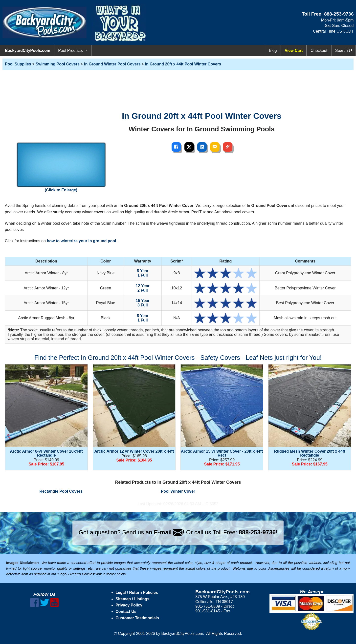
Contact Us (126, 612)
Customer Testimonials (137, 618)
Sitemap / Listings (132, 599)
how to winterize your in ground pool (81, 241)
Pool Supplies (18, 64)
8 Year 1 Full (143, 273)
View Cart (294, 50)
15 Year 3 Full (143, 303)
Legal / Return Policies (137, 593)
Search (344, 50)
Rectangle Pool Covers (61, 491)
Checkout (319, 50)
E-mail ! (169, 532)
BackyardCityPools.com (28, 50)
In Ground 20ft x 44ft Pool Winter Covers (183, 64)
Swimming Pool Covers (58, 64)
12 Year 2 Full (143, 288)
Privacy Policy (129, 605)
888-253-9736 (339, 14)
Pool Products (70, 50)
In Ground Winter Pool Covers (112, 64)
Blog (273, 50)
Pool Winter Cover (178, 491)
